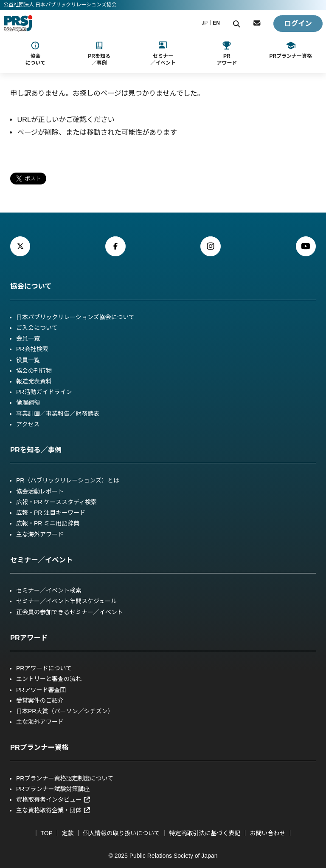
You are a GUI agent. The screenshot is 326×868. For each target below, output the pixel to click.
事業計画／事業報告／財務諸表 (58, 414)
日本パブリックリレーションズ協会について (75, 317)
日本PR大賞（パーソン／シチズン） (65, 711)
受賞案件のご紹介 (40, 701)
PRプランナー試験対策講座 (53, 789)
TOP (46, 833)
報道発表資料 (34, 381)
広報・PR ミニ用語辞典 (48, 523)
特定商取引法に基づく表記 (205, 833)
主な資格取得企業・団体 (53, 810)
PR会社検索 (32, 349)
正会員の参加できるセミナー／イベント (70, 612)
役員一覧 (28, 360)
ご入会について (37, 328)
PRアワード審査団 (41, 690)
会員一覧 (28, 338)
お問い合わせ (267, 833)
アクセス (28, 424)
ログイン (298, 23)
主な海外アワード (40, 534)
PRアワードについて (44, 668)
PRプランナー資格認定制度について (65, 778)
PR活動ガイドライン (44, 392)
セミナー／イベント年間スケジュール (66, 601)
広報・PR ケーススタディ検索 (56, 502)
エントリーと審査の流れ (49, 679)
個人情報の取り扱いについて (121, 833)
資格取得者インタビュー (53, 800)
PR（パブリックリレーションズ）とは (68, 480)
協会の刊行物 (34, 371)
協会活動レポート (40, 491)
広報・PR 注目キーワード (51, 513)
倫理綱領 (28, 403)
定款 (67, 833)
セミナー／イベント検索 (49, 590)
